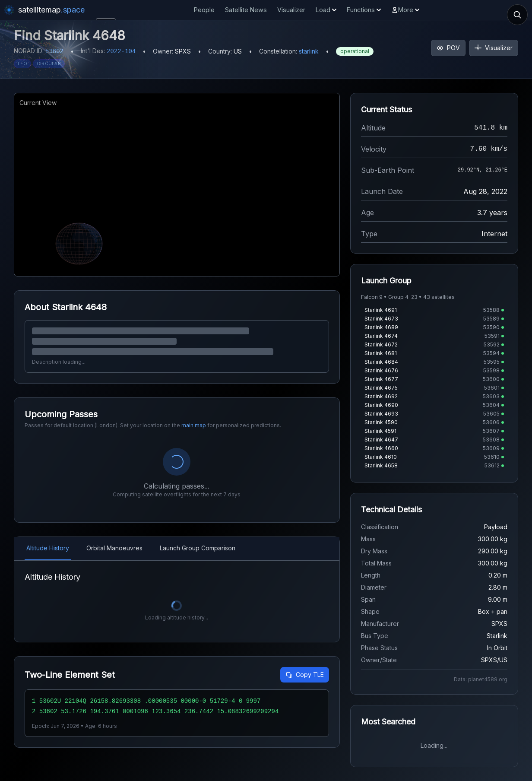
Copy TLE (305, 675)
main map (194, 425)
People (204, 10)
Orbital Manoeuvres (114, 548)
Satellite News (246, 10)
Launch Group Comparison (198, 548)
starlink (309, 51)
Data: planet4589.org (481, 679)
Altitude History (48, 548)
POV (448, 48)
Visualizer (291, 10)
